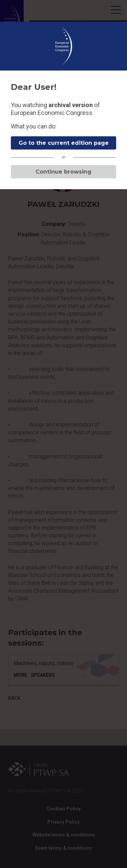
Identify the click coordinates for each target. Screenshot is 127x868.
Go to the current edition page (64, 143)
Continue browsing (63, 172)
